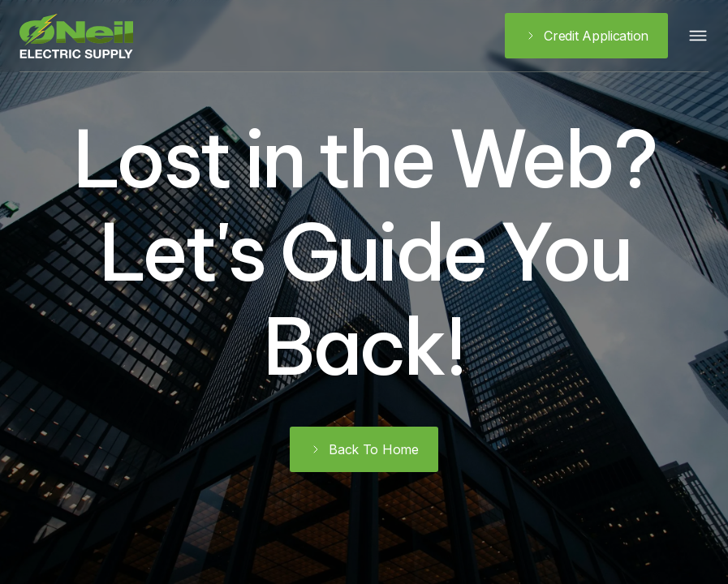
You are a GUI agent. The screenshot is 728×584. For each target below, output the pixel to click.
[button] (698, 36)
